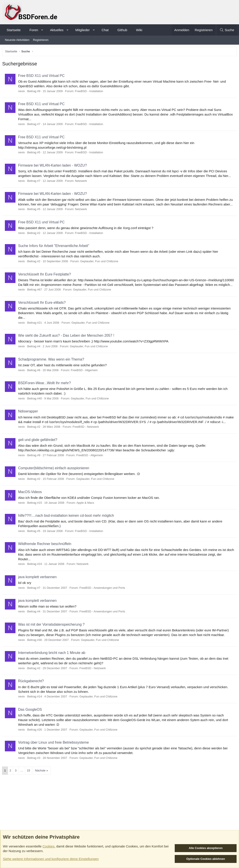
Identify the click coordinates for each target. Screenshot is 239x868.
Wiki (139, 30)
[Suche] (227, 30)
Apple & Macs (86, 518)
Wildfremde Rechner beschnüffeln (46, 559)
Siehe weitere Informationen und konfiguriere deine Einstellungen (51, 859)
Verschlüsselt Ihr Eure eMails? (43, 313)
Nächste (41, 785)
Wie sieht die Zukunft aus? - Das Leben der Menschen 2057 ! (67, 346)
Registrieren (41, 40)
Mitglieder (83, 30)
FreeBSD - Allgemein (85, 381)
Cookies (48, 846)
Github (122, 30)
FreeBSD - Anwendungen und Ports (103, 603)
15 (30, 785)
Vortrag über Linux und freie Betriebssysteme (55, 757)
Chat (105, 30)
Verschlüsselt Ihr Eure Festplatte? (46, 280)
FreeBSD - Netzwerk (87, 442)
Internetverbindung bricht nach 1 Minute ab (53, 668)
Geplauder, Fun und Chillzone (100, 267)
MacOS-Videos (31, 507)
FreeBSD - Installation (90, 92)
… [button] (23, 785)
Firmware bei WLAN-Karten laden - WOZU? (54, 166)
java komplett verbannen (38, 592)
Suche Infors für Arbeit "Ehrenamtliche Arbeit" (55, 252)
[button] (42, 30)
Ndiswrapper (29, 422)
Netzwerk (82, 182)
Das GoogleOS (31, 725)
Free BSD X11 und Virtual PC (42, 77)
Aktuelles (57, 30)
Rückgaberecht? (32, 696)
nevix (23, 92)
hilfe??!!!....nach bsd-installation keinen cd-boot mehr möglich (67, 531)
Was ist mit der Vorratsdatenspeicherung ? (52, 639)
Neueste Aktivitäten (17, 40)
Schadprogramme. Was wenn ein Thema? (52, 370)
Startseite (14, 30)
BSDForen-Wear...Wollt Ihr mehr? (46, 393)
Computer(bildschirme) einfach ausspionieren (55, 483)
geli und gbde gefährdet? (39, 455)
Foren (34, 30)
